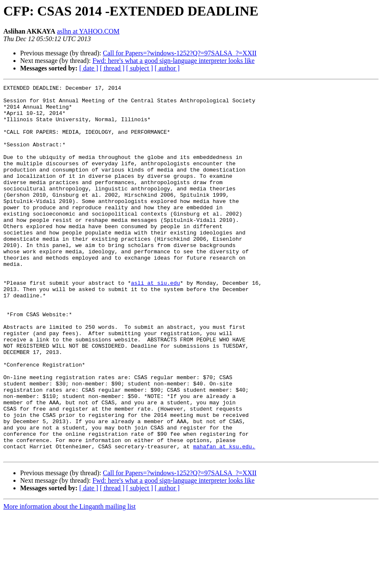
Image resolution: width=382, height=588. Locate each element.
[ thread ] (112, 68)
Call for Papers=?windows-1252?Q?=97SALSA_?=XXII (180, 53)
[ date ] (89, 68)
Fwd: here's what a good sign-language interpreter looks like (173, 61)
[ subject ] (140, 68)
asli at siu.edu (155, 323)
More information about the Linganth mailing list (70, 581)
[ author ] (167, 68)
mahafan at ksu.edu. (224, 519)
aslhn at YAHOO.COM (88, 31)
